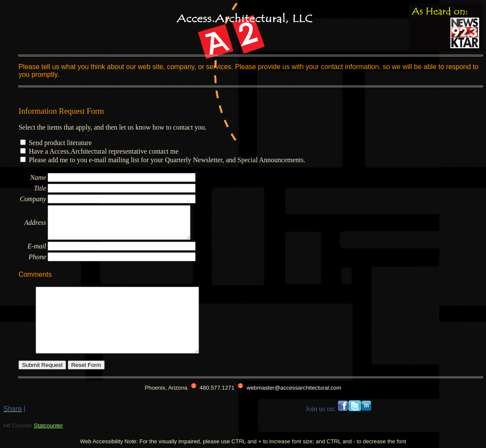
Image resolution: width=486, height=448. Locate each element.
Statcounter (48, 425)
